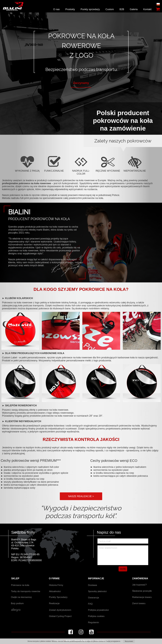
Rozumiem (129, 641)
